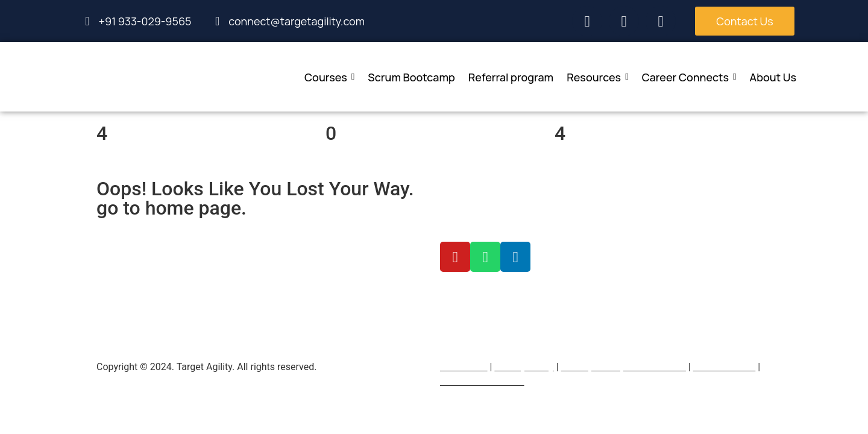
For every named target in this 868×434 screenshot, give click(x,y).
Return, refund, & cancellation (624, 367)
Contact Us (464, 367)
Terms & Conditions (482, 381)
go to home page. (171, 208)
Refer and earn (725, 367)
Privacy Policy (524, 367)
